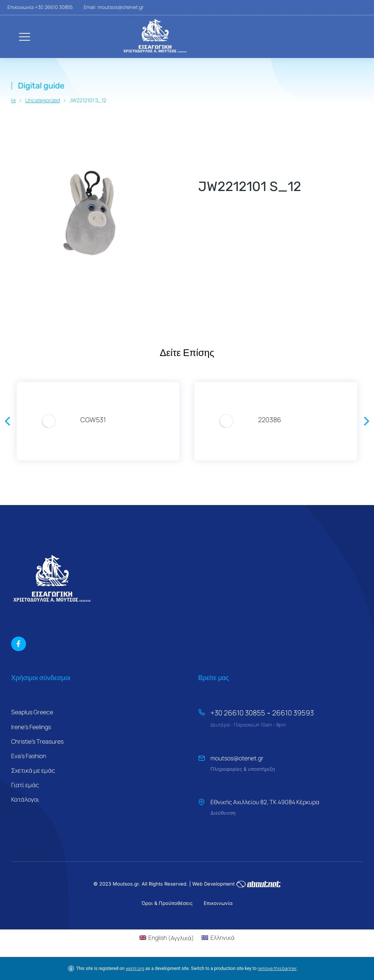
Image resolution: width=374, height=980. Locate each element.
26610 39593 (293, 713)
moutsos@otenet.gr (237, 758)
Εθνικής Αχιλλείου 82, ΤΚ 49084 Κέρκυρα (265, 802)
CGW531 (93, 420)
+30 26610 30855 (238, 713)
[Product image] (49, 421)
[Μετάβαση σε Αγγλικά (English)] (167, 938)
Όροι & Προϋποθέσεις (167, 903)
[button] (7, 421)
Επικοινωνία (218, 903)
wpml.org (135, 968)
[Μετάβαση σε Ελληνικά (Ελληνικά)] (218, 938)
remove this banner (277, 968)
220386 (270, 420)
